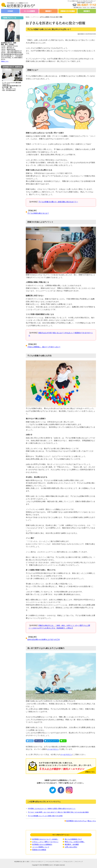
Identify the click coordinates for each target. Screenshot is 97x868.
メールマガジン (53, 749)
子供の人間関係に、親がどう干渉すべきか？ (44, 347)
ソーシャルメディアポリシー (54, 862)
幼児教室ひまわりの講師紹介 (42, 844)
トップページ (34, 17)
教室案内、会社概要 (72, 844)
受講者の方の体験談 (39, 850)
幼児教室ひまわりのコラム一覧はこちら (81, 821)
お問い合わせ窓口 (71, 847)
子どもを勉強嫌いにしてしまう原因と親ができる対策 (45, 816)
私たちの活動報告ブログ (73, 839)
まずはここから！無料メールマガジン (45, 842)
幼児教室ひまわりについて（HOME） (45, 839)
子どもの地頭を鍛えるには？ (38, 213)
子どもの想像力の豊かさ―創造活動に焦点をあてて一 (58, 202)
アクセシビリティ (68, 862)
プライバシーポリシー (37, 862)
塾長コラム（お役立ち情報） (75, 842)
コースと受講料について (41, 847)
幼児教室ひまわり (48, 865)
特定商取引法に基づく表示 (22, 862)
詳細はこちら (5, 61)
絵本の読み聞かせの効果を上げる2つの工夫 (44, 639)
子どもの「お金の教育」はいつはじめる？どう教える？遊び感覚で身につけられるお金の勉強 (58, 812)
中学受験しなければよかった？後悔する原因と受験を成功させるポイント (52, 809)
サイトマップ (79, 862)
